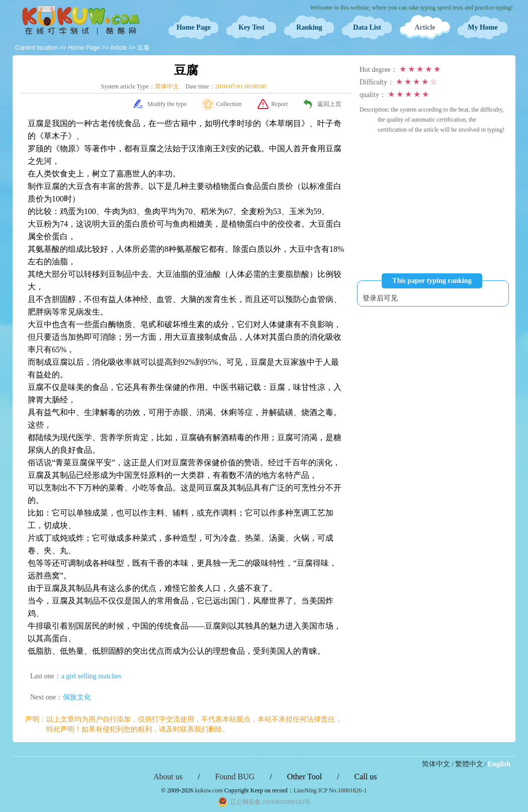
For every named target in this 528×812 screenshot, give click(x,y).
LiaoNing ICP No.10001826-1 (330, 790)
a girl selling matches (91, 676)
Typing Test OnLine (80, 20)
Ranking (309, 27)
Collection (229, 104)
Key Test (251, 27)
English (499, 764)
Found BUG (235, 777)
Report (279, 104)
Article (425, 27)
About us (168, 777)
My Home (482, 27)
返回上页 (329, 104)
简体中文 (436, 764)
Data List (367, 27)
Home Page (194, 27)
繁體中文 (469, 764)
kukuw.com (209, 790)
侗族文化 (77, 697)
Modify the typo (167, 104)
